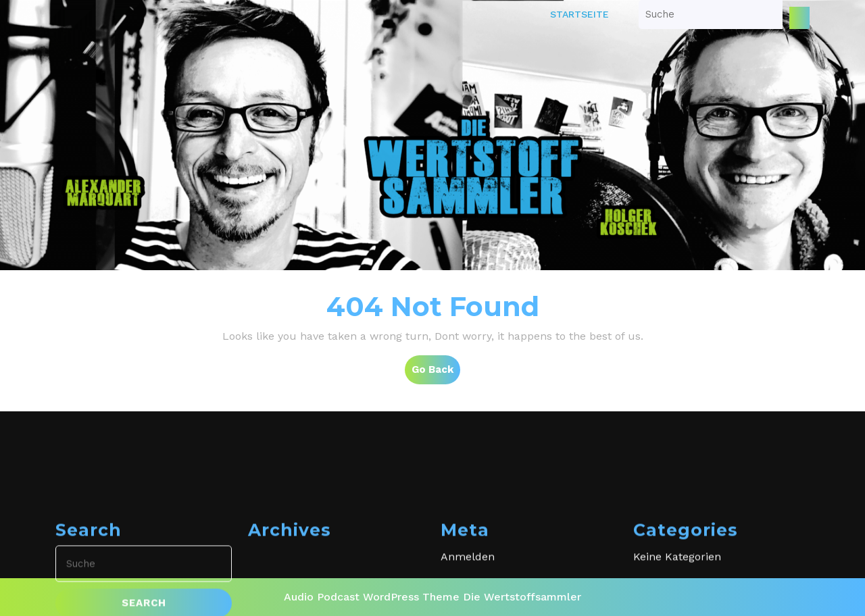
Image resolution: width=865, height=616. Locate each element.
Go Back (436, 373)
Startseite (579, 14)
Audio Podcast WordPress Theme (372, 597)
